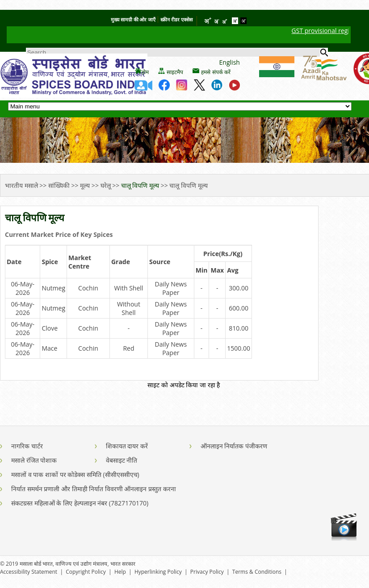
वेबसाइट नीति (122, 460)
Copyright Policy (86, 572)
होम (145, 72)
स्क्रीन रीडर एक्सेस (176, 19)
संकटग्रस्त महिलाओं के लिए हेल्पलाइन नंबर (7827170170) (80, 503)
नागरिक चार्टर (27, 446)
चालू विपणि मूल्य (141, 185)
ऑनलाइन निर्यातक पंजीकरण (234, 446)
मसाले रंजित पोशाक (34, 460)
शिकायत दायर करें (127, 446)
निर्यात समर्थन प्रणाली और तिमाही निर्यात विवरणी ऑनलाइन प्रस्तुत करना (94, 489)
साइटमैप (175, 72)
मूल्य (85, 185)
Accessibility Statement (29, 572)
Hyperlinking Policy (158, 572)
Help (120, 572)
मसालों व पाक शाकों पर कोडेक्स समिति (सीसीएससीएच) (75, 474)
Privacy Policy (207, 572)
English (230, 62)
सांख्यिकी (59, 185)
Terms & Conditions (257, 572)
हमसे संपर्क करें (216, 72)
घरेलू (106, 185)
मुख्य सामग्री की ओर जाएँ (133, 19)
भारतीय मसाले (22, 185)
